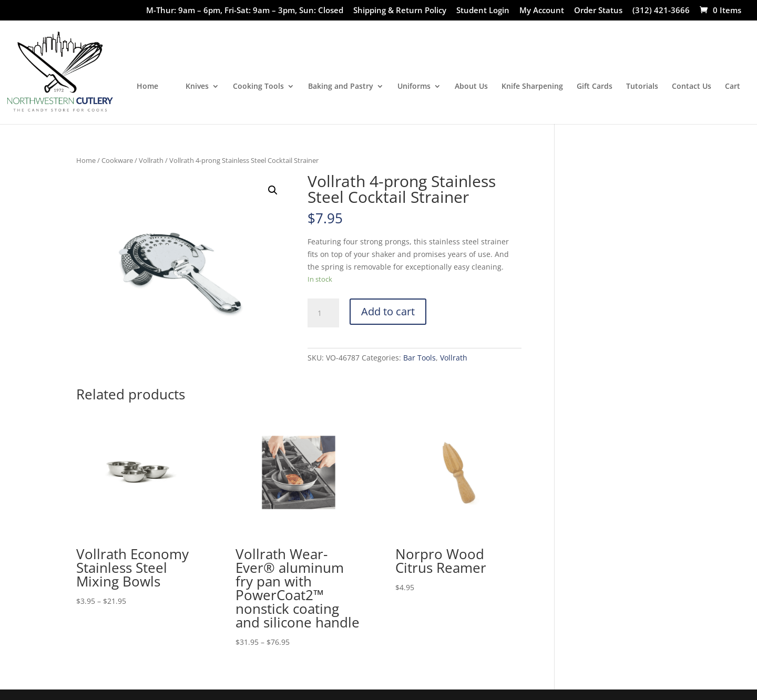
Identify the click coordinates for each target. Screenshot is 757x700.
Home (147, 87)
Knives (197, 87)
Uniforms (414, 87)
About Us (471, 87)
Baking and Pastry (341, 87)
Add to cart (388, 311)
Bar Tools (420, 358)
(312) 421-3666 (661, 11)
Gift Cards (595, 87)
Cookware (117, 160)
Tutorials (642, 87)
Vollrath (151, 160)
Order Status (598, 11)
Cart (733, 87)
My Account (542, 11)
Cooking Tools (258, 87)
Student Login (483, 11)
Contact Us (692, 87)
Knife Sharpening (532, 87)
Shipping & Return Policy (400, 11)
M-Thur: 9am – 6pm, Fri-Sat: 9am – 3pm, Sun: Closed (245, 11)
